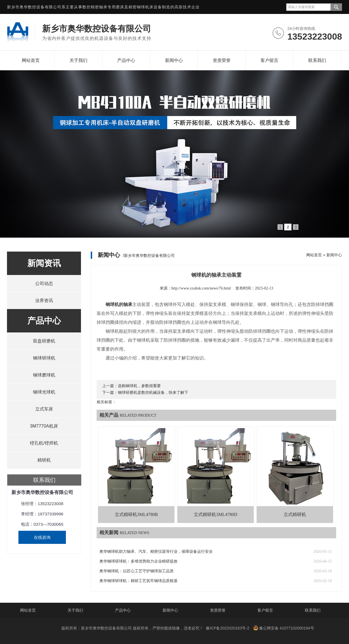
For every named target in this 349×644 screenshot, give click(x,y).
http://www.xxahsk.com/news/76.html (201, 288)
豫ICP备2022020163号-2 (228, 628)
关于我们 (78, 60)
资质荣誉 (222, 60)
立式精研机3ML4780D (216, 514)
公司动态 (44, 284)
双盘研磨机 (44, 341)
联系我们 (317, 60)
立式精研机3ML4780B (136, 514)
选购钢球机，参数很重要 (139, 386)
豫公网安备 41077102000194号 (284, 628)
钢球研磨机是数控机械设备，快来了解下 (153, 393)
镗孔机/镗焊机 (44, 443)
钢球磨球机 (44, 375)
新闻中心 (174, 60)
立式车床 (44, 409)
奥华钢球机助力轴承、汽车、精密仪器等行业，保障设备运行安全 (156, 552)
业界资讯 (44, 301)
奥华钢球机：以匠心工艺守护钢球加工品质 (137, 571)
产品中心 (126, 60)
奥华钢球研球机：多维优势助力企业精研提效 (138, 561)
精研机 (44, 460)
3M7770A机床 (44, 426)
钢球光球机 (44, 392)
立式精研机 (295, 514)
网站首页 (31, 60)
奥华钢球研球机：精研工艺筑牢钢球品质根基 (138, 581)
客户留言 (269, 60)
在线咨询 (42, 537)
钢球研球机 (44, 358)
